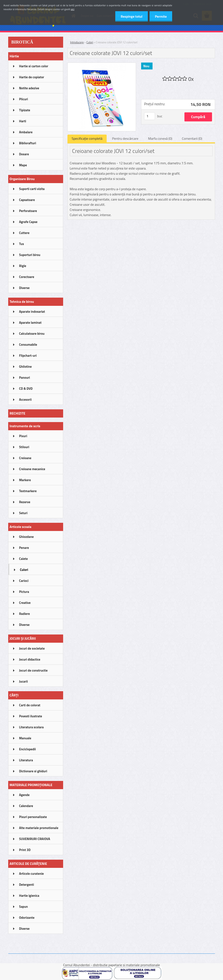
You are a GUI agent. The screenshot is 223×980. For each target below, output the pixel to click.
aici (73, 9)
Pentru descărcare (125, 138)
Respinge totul (132, 16)
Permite (161, 16)
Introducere (77, 42)
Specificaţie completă (87, 138)
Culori (90, 42)
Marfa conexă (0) (160, 138)
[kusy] (150, 116)
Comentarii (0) (192, 138)
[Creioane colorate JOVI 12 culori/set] (102, 64)
